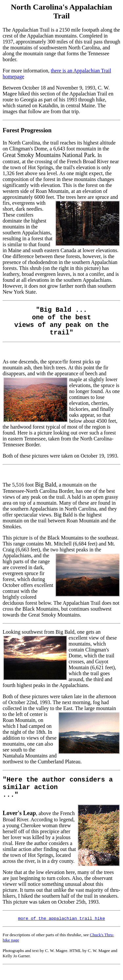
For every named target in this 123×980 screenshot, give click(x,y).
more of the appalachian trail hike (61, 928)
